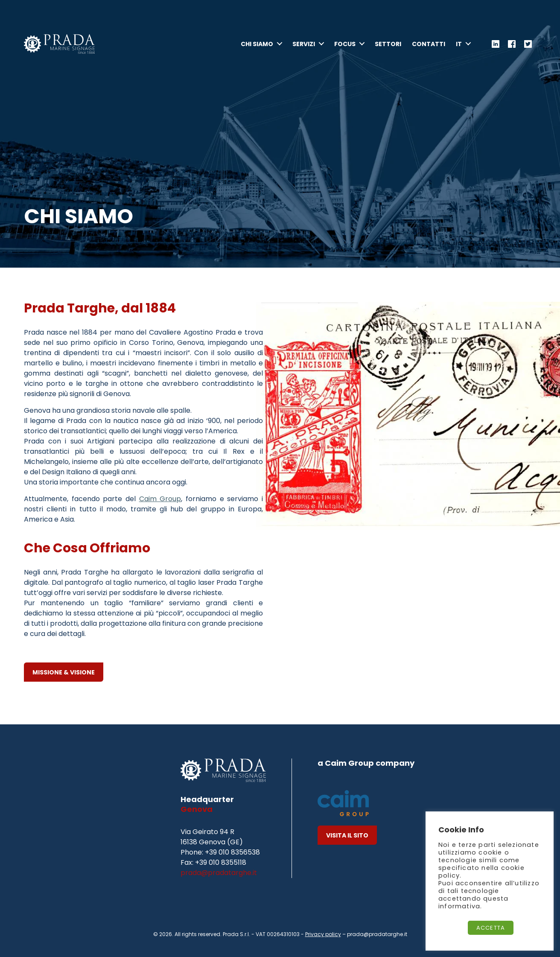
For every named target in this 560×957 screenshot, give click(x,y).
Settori (388, 47)
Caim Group (160, 499)
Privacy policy (323, 934)
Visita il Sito (347, 835)
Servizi (304, 47)
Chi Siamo (257, 47)
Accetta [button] (491, 928)
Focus (345, 47)
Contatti (429, 47)
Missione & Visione (64, 672)
